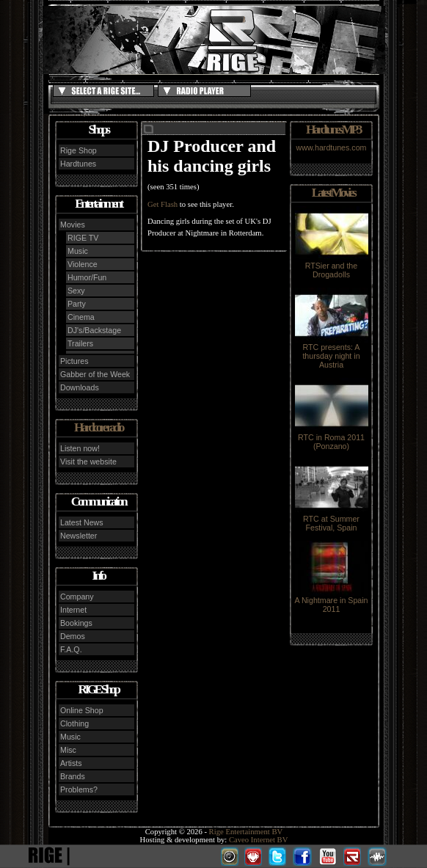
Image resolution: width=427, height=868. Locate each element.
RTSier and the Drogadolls (332, 266)
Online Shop (82, 710)
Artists (71, 763)
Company (77, 597)
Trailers (80, 343)
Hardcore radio (98, 427)
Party (77, 304)
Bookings (76, 623)
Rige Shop (79, 150)
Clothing (74, 723)
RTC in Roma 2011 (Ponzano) (332, 438)
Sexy (76, 291)
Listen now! (80, 448)
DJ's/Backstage (94, 330)
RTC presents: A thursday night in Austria (332, 352)
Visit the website (88, 462)
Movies (73, 225)
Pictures (74, 361)
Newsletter (79, 536)
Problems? (79, 789)
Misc (68, 750)
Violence (83, 264)
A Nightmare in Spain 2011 (331, 601)
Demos (73, 636)
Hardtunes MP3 (333, 130)
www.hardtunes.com (332, 147)
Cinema (81, 317)
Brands (73, 776)
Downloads (80, 387)
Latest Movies (333, 193)
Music (78, 251)
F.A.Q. (71, 649)
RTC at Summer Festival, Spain (332, 519)
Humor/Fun (87, 277)
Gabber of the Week (95, 374)
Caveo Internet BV (259, 840)
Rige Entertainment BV (246, 832)
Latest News (82, 522)
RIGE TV (83, 238)
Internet (73, 610)
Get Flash (163, 204)
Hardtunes (78, 164)
